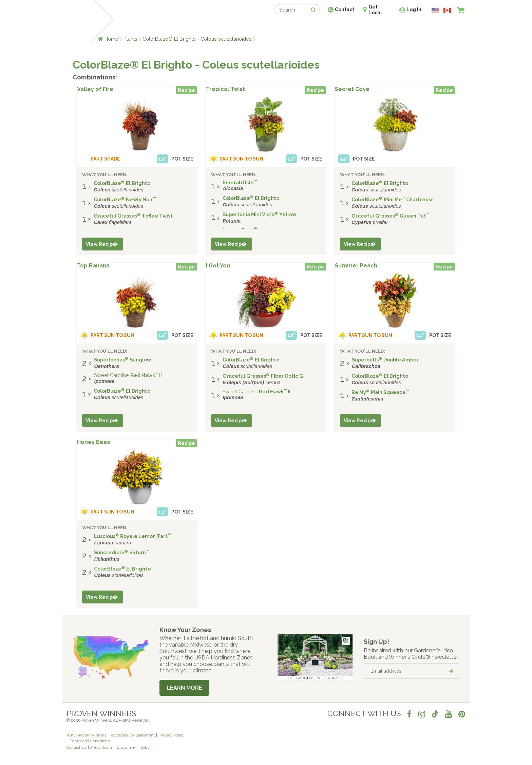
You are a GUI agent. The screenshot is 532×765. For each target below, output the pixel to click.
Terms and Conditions (90, 741)
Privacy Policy (172, 735)
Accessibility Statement (133, 735)
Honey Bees (94, 442)
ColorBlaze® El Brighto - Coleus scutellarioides (197, 39)
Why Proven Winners (86, 735)
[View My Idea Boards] (448, 27)
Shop (261, 26)
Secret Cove (352, 89)
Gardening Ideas (183, 26)
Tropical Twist (225, 89)
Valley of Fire (95, 89)
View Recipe (101, 244)
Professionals (317, 26)
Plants (130, 39)
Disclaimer (126, 747)
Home (111, 39)
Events (284, 26)
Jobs (145, 747)
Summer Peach (356, 266)
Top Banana (93, 266)
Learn (148, 26)
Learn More (184, 688)
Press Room (101, 747)
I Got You (218, 266)
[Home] (74, 20)
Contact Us (77, 747)
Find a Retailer (229, 26)
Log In (414, 10)
